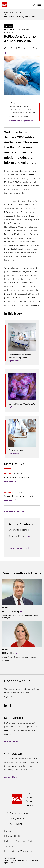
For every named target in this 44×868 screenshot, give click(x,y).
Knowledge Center (20, 12)
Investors (8, 831)
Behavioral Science (19, 536)
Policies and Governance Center (19, 841)
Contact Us (11, 777)
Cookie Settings (10, 858)
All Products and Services (19, 813)
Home (7, 12)
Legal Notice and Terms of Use (18, 851)
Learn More (11, 741)
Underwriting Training (20, 530)
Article (7, 15)
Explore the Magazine (20, 121)
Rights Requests (14, 824)
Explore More (15, 361)
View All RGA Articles (13, 512)
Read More (14, 453)
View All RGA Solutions (18, 548)
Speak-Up (9, 846)
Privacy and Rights (13, 836)
